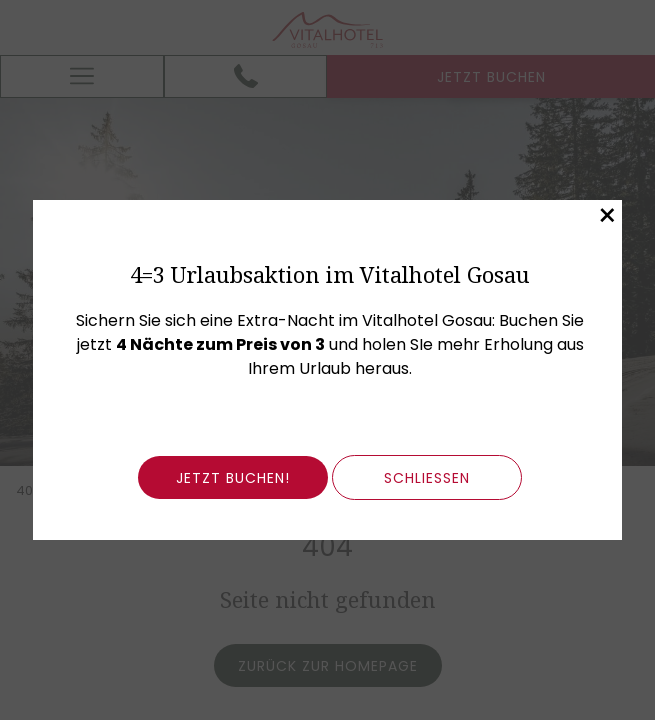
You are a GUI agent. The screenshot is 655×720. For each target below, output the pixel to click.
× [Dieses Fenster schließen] (607, 216)
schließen (427, 478)
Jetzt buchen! (233, 478)
